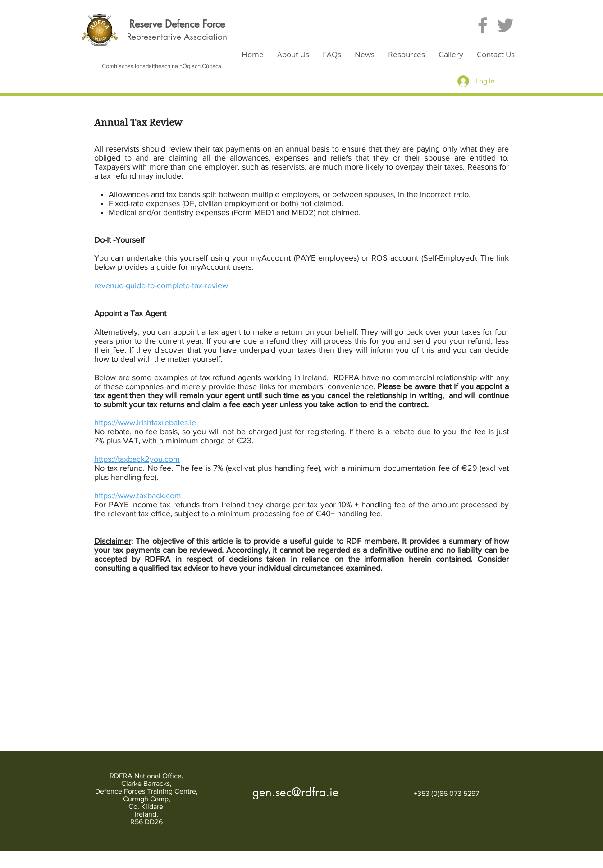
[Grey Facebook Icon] (483, 25)
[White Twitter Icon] (441, 860)
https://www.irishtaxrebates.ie (145, 423)
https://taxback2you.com (137, 459)
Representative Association (177, 37)
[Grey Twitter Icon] (505, 25)
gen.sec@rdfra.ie (296, 792)
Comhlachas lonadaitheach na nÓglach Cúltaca (162, 66)
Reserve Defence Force (177, 24)
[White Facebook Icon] (426, 860)
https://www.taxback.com (138, 496)
